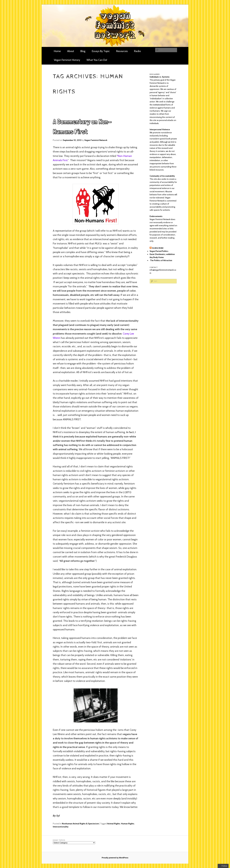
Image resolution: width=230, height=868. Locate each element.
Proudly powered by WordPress (115, 858)
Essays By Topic (101, 51)
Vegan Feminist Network (96, 140)
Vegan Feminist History (67, 60)
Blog (83, 51)
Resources (122, 51)
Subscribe (158, 248)
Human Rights (128, 824)
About (71, 51)
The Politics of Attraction (161, 260)
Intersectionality (61, 827)
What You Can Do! (97, 60)
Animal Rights (114, 824)
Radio (137, 51)
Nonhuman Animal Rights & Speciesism (80, 824)
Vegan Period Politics (159, 251)
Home (57, 51)
